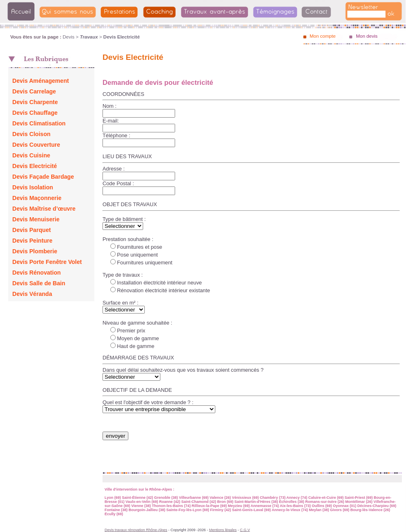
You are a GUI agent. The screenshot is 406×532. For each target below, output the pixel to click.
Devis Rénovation (36, 273)
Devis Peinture (32, 241)
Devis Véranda (32, 294)
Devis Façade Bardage (43, 177)
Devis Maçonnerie (37, 198)
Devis (69, 37)
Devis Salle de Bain (39, 283)
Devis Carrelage (34, 91)
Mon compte (323, 36)
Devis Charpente (35, 102)
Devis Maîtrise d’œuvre (44, 209)
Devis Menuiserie (36, 219)
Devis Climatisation (39, 123)
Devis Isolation (33, 187)
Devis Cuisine (31, 155)
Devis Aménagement (41, 81)
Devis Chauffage (35, 113)
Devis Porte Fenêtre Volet (47, 262)
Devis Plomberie (35, 251)
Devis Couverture (36, 145)
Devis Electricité (35, 166)
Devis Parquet (32, 230)
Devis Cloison (31, 134)
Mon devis (367, 36)
